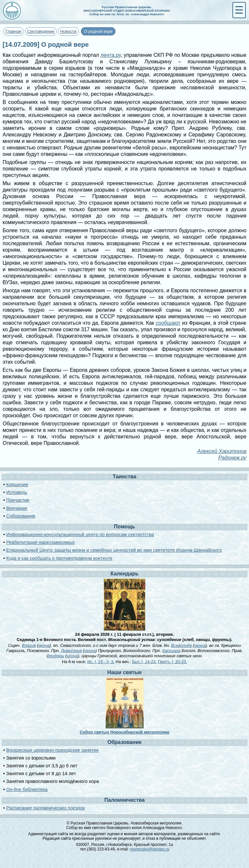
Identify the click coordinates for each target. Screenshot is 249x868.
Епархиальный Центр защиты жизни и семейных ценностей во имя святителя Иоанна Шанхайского (114, 550)
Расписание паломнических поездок (45, 808)
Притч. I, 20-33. (172, 662)
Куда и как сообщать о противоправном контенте (59, 558)
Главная (13, 31)
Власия (29, 645)
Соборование (21, 516)
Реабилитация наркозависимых (40, 542)
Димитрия (71, 651)
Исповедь (17, 492)
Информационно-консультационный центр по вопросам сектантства (80, 535)
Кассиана (172, 651)
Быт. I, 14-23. (144, 662)
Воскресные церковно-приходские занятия (52, 750)
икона (44, 645)
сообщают (168, 323)
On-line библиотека (27, 789)
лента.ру (111, 55)
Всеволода (182, 645)
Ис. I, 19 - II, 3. (101, 662)
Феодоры (55, 656)
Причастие (18, 500)
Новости (68, 31)
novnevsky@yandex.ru (149, 849)
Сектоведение (41, 31)
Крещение (17, 484)
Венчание (17, 508)
